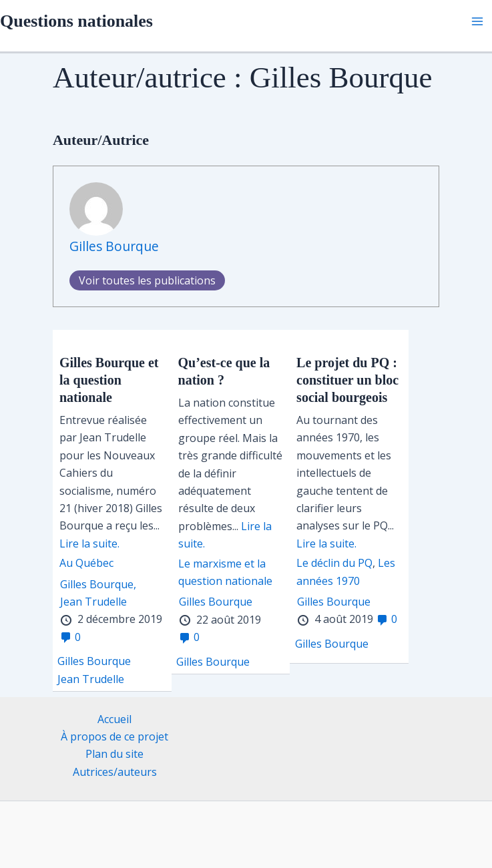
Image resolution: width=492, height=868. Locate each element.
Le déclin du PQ (334, 563)
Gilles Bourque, (98, 584)
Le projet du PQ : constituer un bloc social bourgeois (347, 380)
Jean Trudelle (93, 602)
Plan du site (114, 754)
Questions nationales (76, 21)
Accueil (114, 719)
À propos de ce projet (114, 736)
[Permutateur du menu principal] (477, 21)
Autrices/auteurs (115, 772)
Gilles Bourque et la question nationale (109, 380)
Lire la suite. (89, 544)
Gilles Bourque (114, 246)
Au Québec (86, 563)
